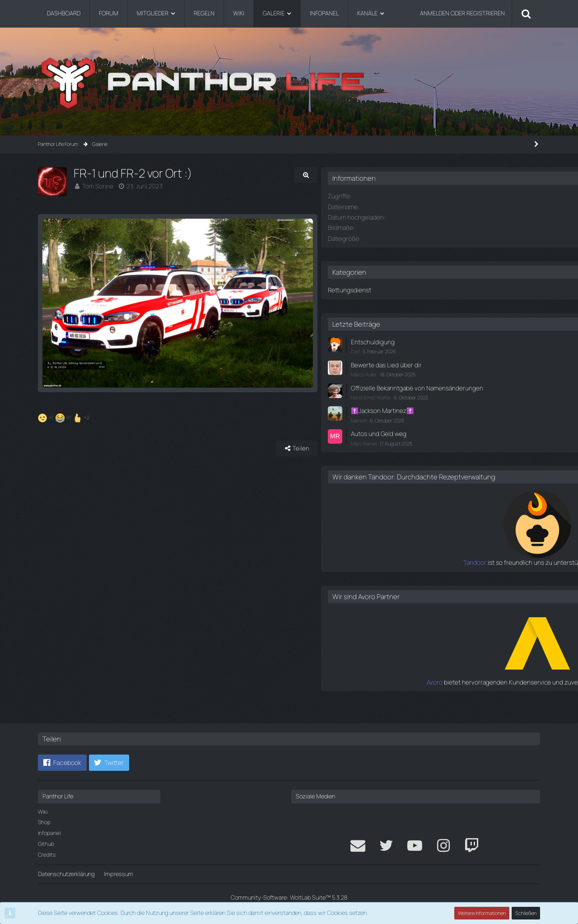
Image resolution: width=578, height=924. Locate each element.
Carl (421, 349)
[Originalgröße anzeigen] (357, 175)
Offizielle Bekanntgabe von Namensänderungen (450, 388)
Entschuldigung (436, 340)
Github (46, 844)
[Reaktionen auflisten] (65, 448)
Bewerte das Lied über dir (449, 362)
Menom (424, 424)
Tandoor (406, 573)
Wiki (43, 812)
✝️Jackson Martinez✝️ (446, 414)
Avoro (410, 692)
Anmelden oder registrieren (462, 13)
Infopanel (49, 833)
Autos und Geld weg (442, 436)
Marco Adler (429, 371)
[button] (62, 763)
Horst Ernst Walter (436, 401)
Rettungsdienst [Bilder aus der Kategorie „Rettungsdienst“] (413, 289)
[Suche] (526, 14)
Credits (47, 855)
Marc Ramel (429, 445)
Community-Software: (289, 897)
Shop (44, 822)
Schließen (526, 913)
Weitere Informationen (482, 913)
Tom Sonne (97, 186)
